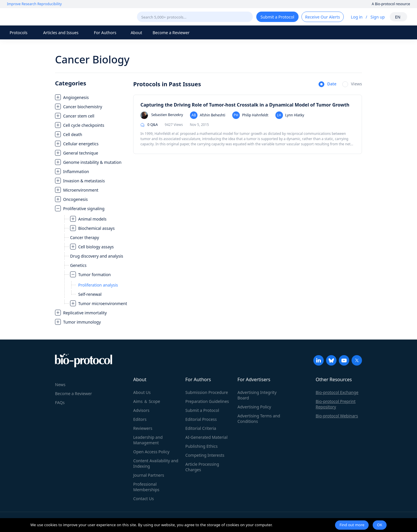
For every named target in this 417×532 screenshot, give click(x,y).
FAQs (60, 402)
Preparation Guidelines (207, 401)
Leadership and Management (148, 440)
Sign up (377, 17)
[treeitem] (91, 97)
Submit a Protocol (202, 410)
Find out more (352, 525)
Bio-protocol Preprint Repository (336, 404)
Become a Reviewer (171, 33)
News (60, 385)
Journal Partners (149, 475)
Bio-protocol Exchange (337, 392)
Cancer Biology (92, 59)
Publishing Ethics (201, 446)
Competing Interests (205, 455)
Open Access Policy (151, 452)
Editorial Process (201, 419)
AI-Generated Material (206, 437)
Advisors (141, 410)
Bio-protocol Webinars (337, 416)
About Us (142, 392)
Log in (357, 17)
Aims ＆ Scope (147, 401)
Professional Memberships (146, 487)
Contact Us (143, 499)
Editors (140, 419)
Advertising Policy (254, 407)
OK (380, 525)
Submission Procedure (207, 392)
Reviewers (143, 428)
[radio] (328, 85)
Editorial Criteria (201, 428)
